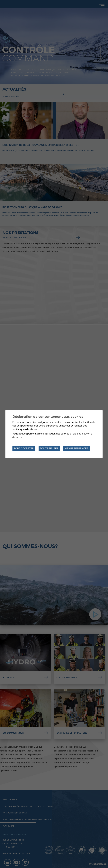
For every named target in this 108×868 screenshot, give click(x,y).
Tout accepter (24, 448)
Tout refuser (49, 448)
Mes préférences (76, 448)
